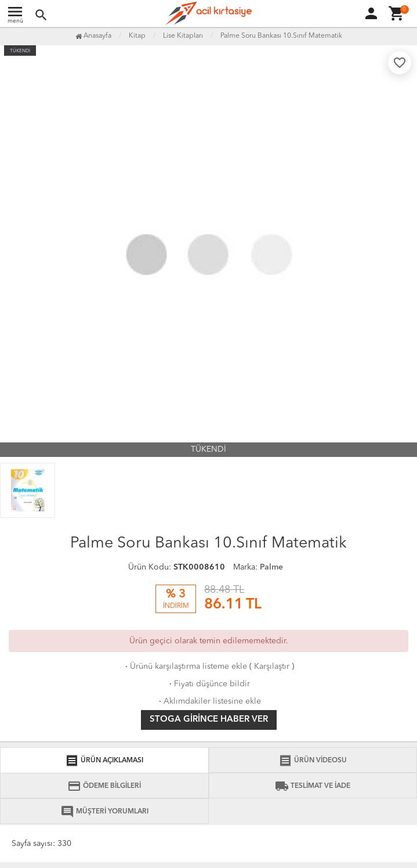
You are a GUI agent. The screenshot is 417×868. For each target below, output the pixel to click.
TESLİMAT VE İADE (313, 786)
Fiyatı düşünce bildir (209, 684)
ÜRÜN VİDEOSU (313, 761)
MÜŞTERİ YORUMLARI (104, 812)
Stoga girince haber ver (209, 720)
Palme (271, 567)
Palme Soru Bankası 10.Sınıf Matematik (281, 36)
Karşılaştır (272, 667)
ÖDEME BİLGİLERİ (104, 786)
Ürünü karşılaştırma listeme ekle (185, 667)
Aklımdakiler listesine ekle (209, 701)
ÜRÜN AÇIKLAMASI (104, 761)
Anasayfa (93, 36)
